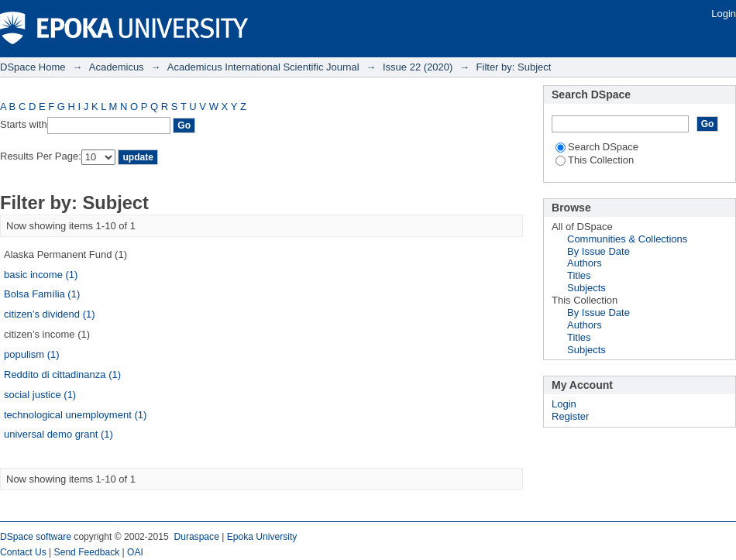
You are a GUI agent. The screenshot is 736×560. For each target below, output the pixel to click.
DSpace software (36, 537)
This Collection (595, 160)
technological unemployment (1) (75, 415)
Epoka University (262, 537)
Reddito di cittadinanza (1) (62, 374)
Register (570, 416)
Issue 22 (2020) (418, 67)
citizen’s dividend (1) (50, 314)
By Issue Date (598, 251)
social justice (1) (40, 395)
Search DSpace (597, 147)
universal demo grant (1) (58, 434)
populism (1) (32, 354)
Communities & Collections (627, 239)
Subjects (586, 288)
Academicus (117, 67)
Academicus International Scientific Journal (263, 67)
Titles (579, 275)
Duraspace (196, 537)
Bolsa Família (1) (42, 294)
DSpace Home (33, 67)
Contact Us (23, 552)
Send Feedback (87, 552)
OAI (135, 552)
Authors (585, 263)
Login (724, 14)
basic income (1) (41, 275)
